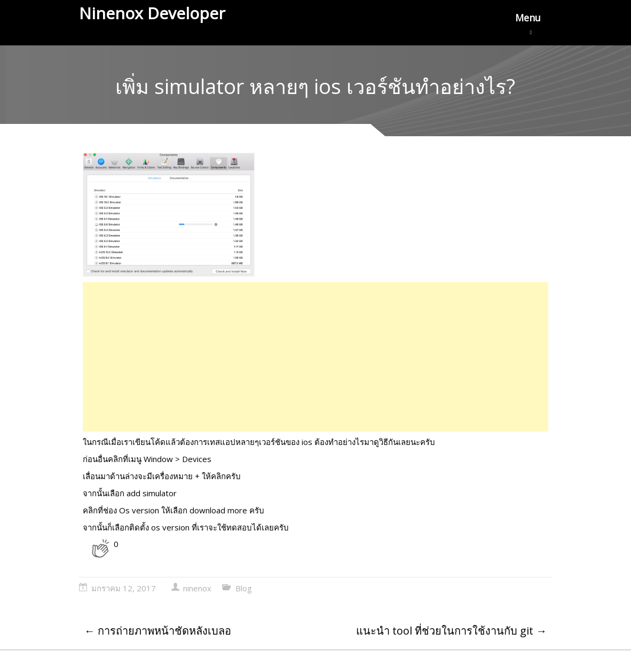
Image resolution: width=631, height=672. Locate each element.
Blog (244, 588)
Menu (528, 26)
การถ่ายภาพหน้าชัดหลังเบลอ (158, 631)
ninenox (197, 588)
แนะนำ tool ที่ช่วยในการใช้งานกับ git (451, 631)
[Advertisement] (316, 357)
